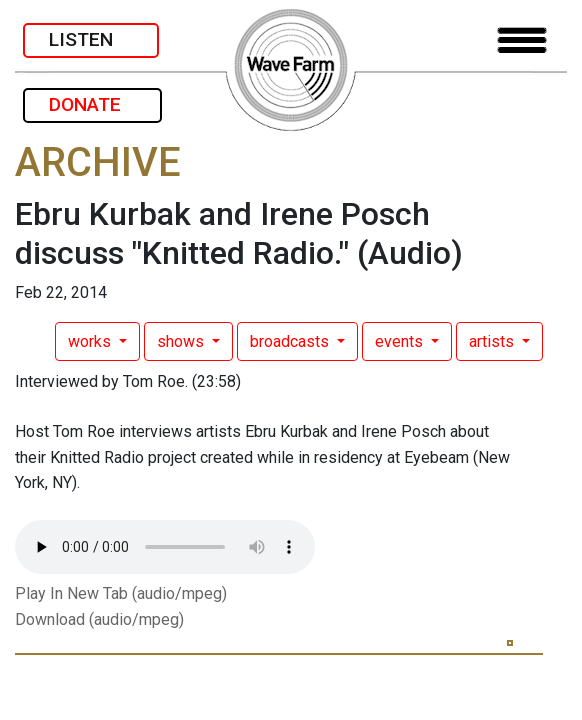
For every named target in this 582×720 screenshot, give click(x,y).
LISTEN (91, 39)
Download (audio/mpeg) (99, 619)
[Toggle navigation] (522, 40)
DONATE (92, 104)
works (91, 341)
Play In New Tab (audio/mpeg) (121, 593)
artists (493, 341)
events (401, 341)
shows (182, 341)
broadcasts (291, 341)
